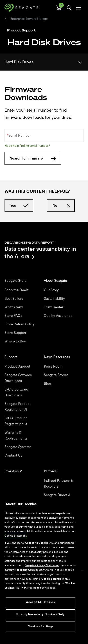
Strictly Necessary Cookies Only (40, 614)
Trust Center (54, 307)
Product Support (18, 366)
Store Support (16, 333)
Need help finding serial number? (27, 146)
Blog (48, 384)
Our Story (52, 290)
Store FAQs (14, 316)
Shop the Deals (17, 290)
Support (11, 357)
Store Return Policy (20, 324)
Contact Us (14, 455)
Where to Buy (16, 341)
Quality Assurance (59, 316)
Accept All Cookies (40, 602)
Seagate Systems (18, 447)
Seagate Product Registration (18, 407)
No (61, 206)
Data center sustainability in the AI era (40, 252)
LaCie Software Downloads (16, 392)
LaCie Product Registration (16, 421)
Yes (19, 206)
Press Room (54, 366)
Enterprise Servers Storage (29, 19)
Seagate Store (16, 281)
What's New (14, 307)
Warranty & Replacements (16, 435)
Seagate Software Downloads (18, 378)
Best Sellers (14, 299)
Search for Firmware (33, 158)
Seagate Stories (57, 375)
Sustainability (55, 299)
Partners (51, 471)
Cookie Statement (16, 536)
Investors (13, 471)
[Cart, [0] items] (59, 8)
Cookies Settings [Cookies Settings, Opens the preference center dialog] (41, 626)
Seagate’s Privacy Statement (42, 565)
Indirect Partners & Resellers (58, 484)
